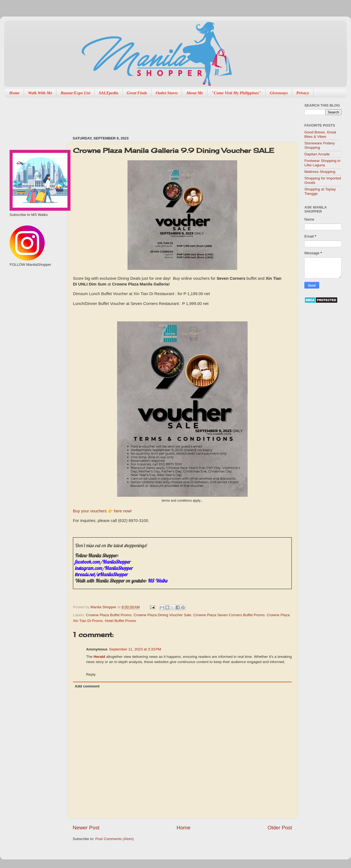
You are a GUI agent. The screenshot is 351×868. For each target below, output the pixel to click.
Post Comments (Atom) (115, 839)
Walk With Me (40, 93)
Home (15, 93)
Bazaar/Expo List (75, 93)
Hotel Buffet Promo (120, 621)
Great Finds (137, 93)
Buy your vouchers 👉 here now (102, 511)
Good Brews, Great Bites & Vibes (320, 134)
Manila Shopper (104, 607)
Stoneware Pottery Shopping (320, 145)
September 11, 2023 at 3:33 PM (135, 649)
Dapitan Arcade (317, 154)
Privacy (303, 93)
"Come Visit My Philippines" (236, 93)
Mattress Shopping (320, 172)
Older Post (280, 828)
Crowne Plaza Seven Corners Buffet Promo (229, 615)
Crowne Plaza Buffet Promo (109, 615)
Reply (91, 674)
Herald (99, 657)
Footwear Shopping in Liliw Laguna (322, 163)
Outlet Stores (167, 93)
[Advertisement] (172, 114)
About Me (195, 93)
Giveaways (279, 93)
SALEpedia (108, 93)
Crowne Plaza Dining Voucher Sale (162, 615)
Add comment (87, 686)
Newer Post (86, 828)
